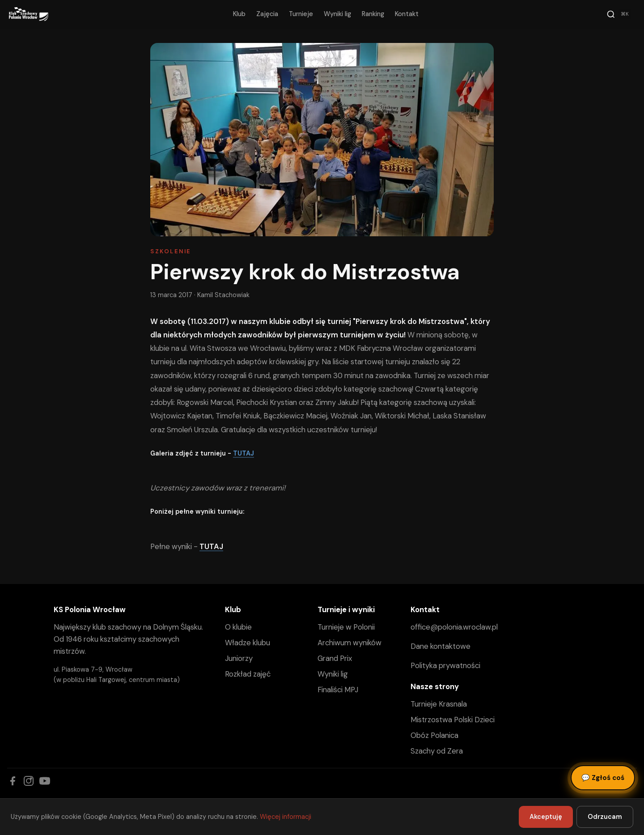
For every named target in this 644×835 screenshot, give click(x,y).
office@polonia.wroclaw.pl (454, 627)
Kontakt (407, 14)
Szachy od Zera (437, 751)
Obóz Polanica (434, 735)
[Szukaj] (619, 14)
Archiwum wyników (350, 643)
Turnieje (301, 14)
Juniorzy (239, 658)
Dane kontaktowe (441, 646)
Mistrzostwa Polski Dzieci (453, 720)
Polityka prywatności (445, 665)
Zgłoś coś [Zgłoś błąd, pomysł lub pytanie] (603, 778)
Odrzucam (605, 817)
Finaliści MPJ (338, 690)
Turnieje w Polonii (346, 627)
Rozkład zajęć (248, 674)
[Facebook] (13, 781)
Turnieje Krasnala (439, 704)
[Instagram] (29, 781)
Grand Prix (335, 658)
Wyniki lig (337, 14)
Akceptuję (546, 817)
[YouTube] (45, 781)
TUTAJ (244, 453)
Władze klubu (248, 643)
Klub (239, 14)
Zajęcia (267, 14)
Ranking (373, 14)
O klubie (238, 627)
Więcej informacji (286, 817)
